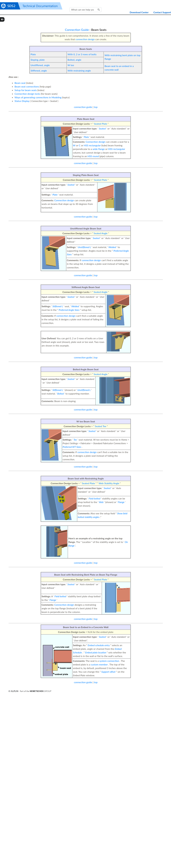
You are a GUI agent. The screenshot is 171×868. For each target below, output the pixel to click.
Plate (33, 54)
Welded (112, 247)
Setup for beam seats (26, 90)
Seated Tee (101, 426)
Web (101, 502)
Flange (121, 502)
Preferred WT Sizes (72, 447)
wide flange (99, 149)
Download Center (139, 12)
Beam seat (20, 83)
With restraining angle (79, 71)
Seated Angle (101, 233)
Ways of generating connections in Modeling (38, 97)
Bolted (61, 394)
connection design (85, 39)
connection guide (83, 107)
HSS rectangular (92, 145)
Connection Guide (77, 30)
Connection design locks (27, 94)
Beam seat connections (27, 86)
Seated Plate (101, 124)
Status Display (22, 101)
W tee (71, 65)
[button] (99, 10)
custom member (99, 664)
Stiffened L (58, 306)
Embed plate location (96, 652)
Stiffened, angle (39, 71)
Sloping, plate (38, 60)
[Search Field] (85, 10)
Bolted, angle (74, 60)
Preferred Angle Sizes (69, 310)
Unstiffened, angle (40, 65)
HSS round (93, 156)
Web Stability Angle (109, 483)
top (96, 107)
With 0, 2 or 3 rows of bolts (82, 54)
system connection (109, 661)
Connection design (96, 142)
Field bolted (95, 498)
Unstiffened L (84, 247)
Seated (102, 128)
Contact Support (162, 12)
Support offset (108, 672)
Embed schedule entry (99, 645)
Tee (75, 440)
